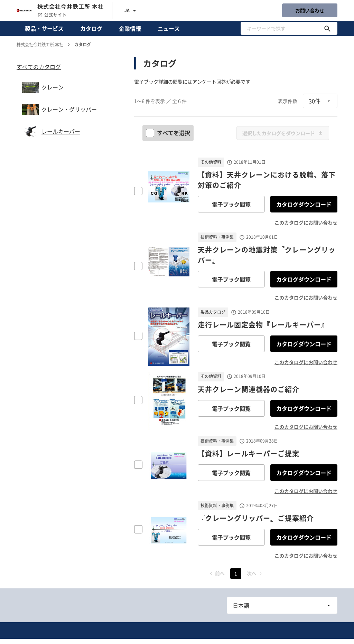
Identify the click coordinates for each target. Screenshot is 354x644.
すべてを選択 (169, 133)
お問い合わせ (310, 10)
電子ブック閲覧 (231, 204)
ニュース (169, 28)
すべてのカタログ (39, 67)
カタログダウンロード (304, 204)
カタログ (91, 28)
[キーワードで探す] (327, 28)
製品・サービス (44, 28)
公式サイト (52, 15)
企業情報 (130, 28)
